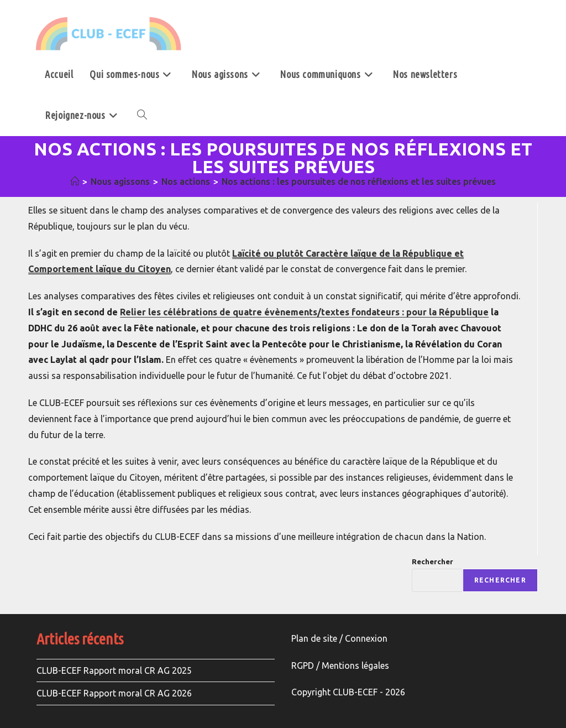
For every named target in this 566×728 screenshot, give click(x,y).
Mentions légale (353, 665)
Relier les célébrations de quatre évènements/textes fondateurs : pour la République (304, 312)
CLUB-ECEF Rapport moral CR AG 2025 (114, 670)
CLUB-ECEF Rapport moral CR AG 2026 (114, 693)
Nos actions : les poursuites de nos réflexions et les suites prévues (359, 181)
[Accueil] (75, 181)
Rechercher (433, 561)
